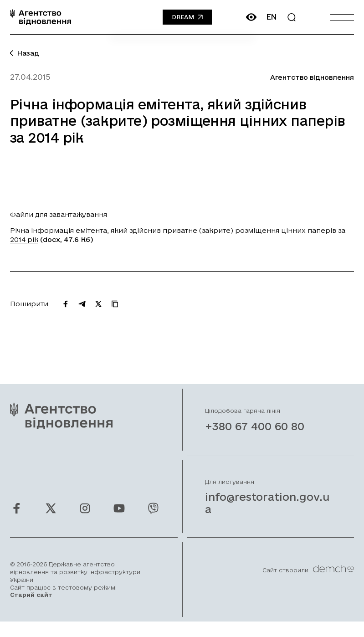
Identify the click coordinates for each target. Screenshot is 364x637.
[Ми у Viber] (153, 519)
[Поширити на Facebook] (66, 304)
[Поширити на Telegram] (82, 304)
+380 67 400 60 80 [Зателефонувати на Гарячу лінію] (255, 437)
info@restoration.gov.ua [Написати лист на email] (267, 513)
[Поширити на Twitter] (98, 304)
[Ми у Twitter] (51, 519)
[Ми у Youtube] (119, 519)
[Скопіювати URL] (115, 304)
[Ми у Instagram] (85, 519)
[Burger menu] (342, 17)
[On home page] (41, 17)
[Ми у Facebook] (17, 519)
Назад (25, 53)
